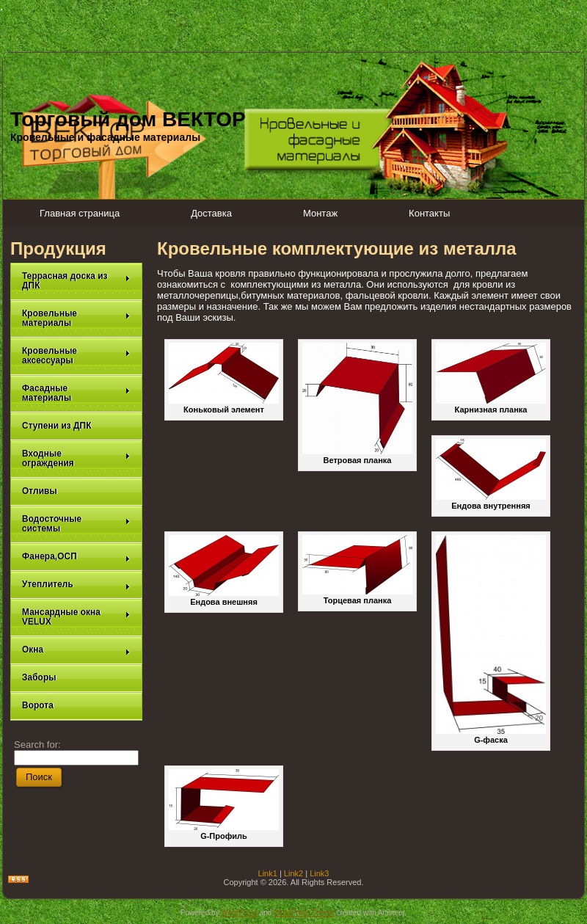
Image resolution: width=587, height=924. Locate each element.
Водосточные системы (76, 524)
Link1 (268, 873)
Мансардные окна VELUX (76, 617)
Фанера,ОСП (76, 557)
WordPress (239, 913)
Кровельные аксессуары (76, 356)
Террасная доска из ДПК (76, 281)
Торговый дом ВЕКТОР (128, 119)
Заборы (39, 677)
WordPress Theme (304, 913)
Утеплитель (76, 585)
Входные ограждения (76, 458)
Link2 (293, 873)
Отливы (40, 491)
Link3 (319, 873)
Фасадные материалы (76, 393)
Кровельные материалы (76, 318)
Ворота (38, 705)
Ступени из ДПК (57, 426)
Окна (76, 650)
